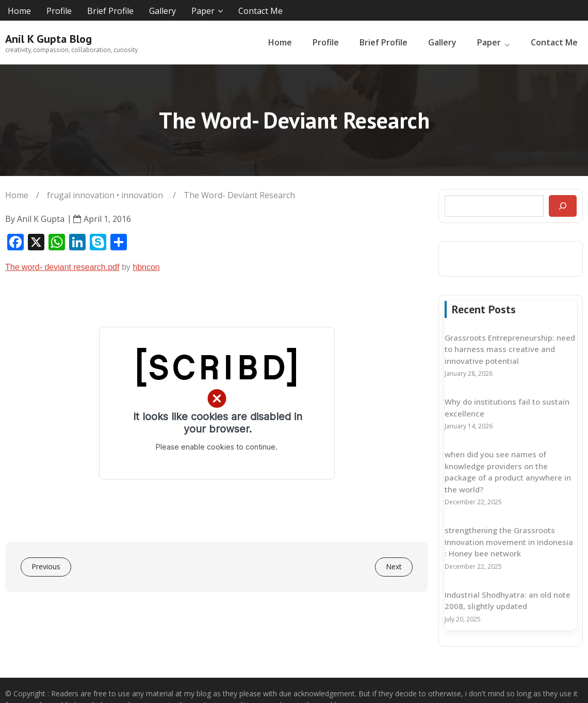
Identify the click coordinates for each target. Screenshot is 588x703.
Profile (59, 11)
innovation (142, 195)
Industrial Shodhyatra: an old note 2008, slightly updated (508, 601)
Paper (203, 11)
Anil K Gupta (41, 219)
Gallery (162, 11)
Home (19, 11)
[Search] (563, 206)
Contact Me (260, 11)
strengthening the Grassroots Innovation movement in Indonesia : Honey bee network (509, 542)
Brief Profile (110, 11)
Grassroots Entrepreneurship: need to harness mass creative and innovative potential (510, 349)
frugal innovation (81, 195)
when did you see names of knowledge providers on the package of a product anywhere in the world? (508, 472)
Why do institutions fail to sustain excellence (507, 408)
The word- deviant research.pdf (62, 267)
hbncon (146, 267)
